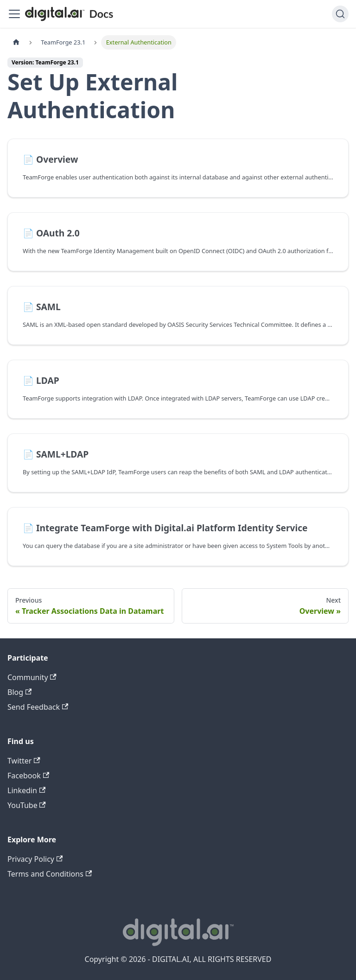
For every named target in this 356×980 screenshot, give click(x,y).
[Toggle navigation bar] (14, 14)
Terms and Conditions (50, 874)
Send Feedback (38, 707)
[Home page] (16, 42)
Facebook (28, 776)
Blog (19, 692)
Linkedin (26, 790)
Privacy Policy (35, 859)
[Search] (340, 14)
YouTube (27, 805)
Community (32, 677)
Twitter (24, 761)
